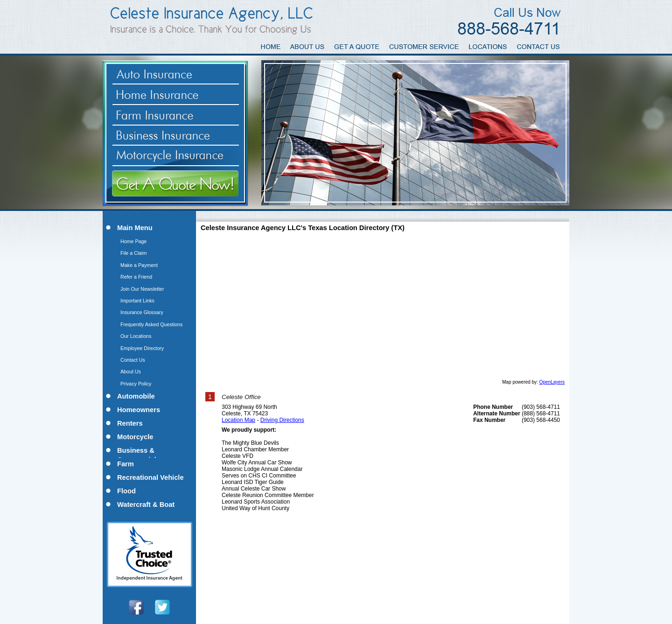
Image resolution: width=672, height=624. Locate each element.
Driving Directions (282, 420)
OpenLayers (552, 382)
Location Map (238, 420)
